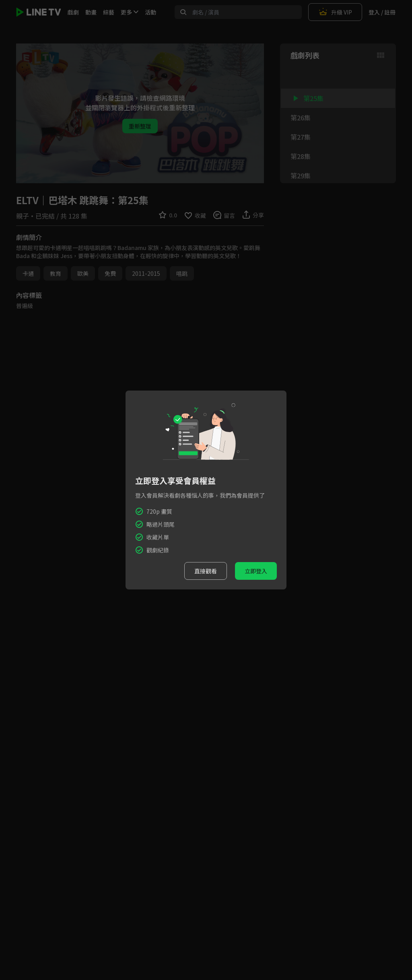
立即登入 (256, 571)
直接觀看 (206, 571)
